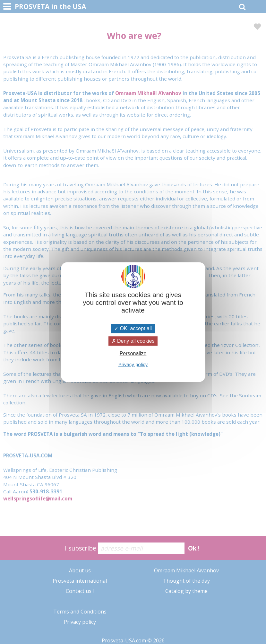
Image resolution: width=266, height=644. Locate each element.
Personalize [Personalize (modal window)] (133, 353)
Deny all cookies (133, 341)
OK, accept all (133, 328)
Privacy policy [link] (133, 364)
